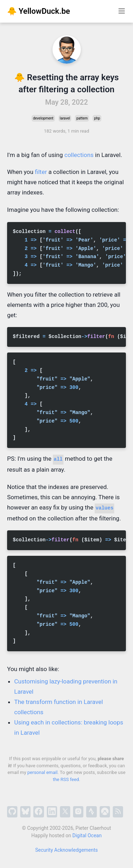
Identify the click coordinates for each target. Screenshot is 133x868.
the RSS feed (66, 779)
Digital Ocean (87, 835)
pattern (82, 118)
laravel (65, 118)
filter (41, 172)
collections (79, 155)
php (97, 118)
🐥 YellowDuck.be (38, 11)
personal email (42, 772)
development (43, 118)
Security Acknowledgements (66, 850)
